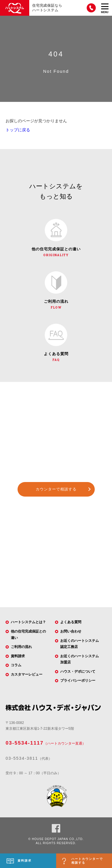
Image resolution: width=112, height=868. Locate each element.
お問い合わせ (71, 631)
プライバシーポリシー (78, 681)
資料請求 (18, 656)
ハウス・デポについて (78, 672)
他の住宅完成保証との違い (28, 635)
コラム (16, 665)
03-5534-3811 (22, 758)
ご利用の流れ (21, 647)
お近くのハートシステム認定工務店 (80, 644)
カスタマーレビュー (27, 674)
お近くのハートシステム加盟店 (80, 659)
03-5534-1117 (25, 743)
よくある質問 (71, 622)
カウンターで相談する (56, 489)
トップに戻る (18, 130)
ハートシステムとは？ (28, 622)
